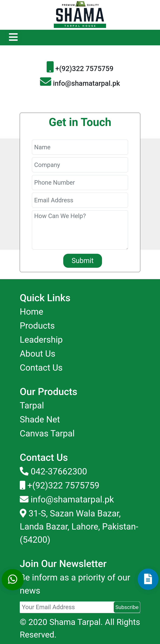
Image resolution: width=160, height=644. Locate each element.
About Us (38, 354)
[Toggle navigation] (13, 38)
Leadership (41, 340)
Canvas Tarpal (47, 433)
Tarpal (32, 405)
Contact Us (41, 368)
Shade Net (40, 419)
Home (32, 312)
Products (37, 326)
